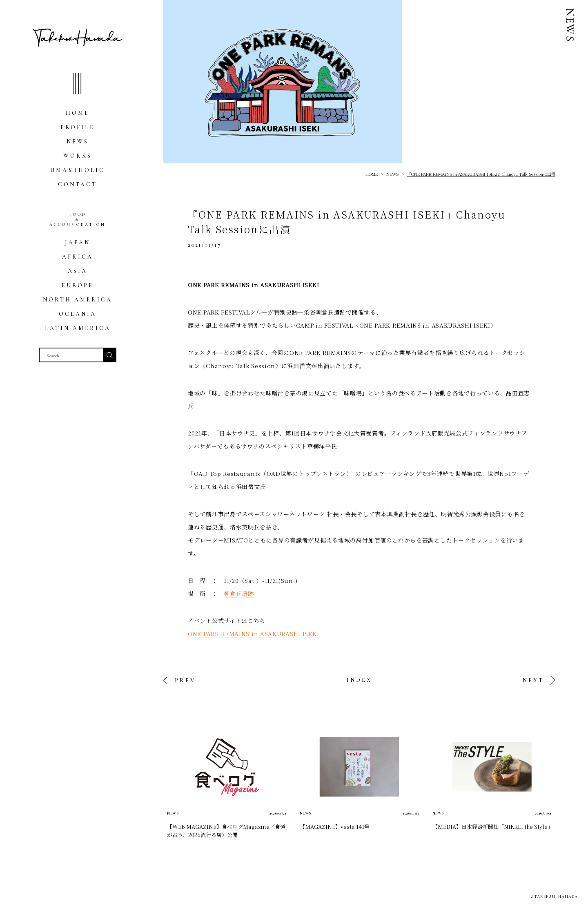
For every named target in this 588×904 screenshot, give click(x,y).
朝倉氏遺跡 (239, 594)
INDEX (359, 680)
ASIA (78, 271)
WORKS (78, 156)
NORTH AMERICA (78, 300)
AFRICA (78, 257)
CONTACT (78, 184)
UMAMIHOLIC (78, 170)
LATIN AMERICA (78, 328)
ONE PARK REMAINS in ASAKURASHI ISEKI (253, 634)
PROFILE (78, 127)
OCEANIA (78, 314)
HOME (78, 113)
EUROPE (78, 285)
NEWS (78, 142)
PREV (185, 680)
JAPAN (78, 242)
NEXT (533, 680)
